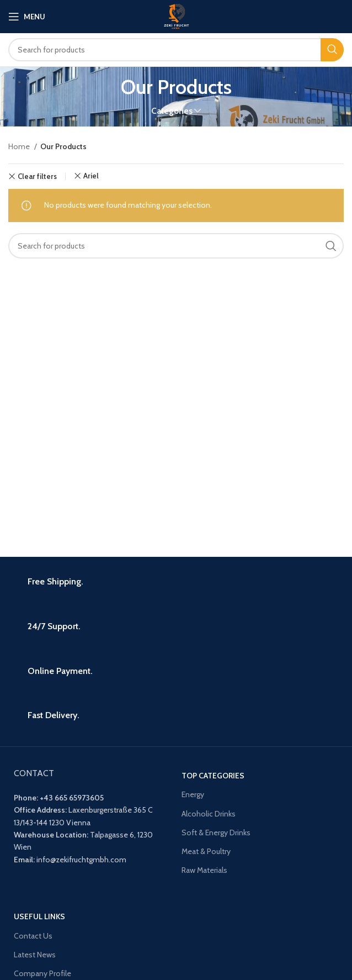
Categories (172, 111)
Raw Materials (204, 870)
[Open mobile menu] (27, 17)
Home (20, 146)
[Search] (176, 50)
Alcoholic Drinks (209, 814)
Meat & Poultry (206, 851)
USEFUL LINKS (39, 916)
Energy (193, 794)
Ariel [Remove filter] (91, 176)
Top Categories (213, 776)
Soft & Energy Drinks (216, 833)
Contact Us (33, 936)
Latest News (35, 955)
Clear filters (37, 176)
